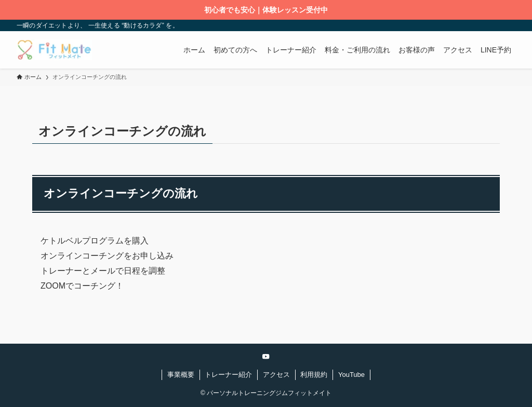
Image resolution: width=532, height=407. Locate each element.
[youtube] (266, 357)
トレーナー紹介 (228, 375)
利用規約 (314, 375)
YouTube (351, 375)
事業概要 (181, 375)
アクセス (276, 375)
